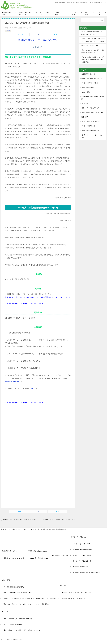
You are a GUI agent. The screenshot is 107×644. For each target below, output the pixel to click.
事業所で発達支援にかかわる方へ (26, 13)
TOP (15, 529)
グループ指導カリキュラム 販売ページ (74, 598)
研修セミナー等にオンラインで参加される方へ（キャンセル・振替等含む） (27, 604)
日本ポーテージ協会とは (60, 13)
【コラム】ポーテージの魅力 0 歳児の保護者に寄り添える (22, 630)
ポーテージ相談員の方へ (89, 126)
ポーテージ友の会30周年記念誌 (83, 550)
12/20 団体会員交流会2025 (39, 558)
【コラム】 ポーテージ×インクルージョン (93, 136)
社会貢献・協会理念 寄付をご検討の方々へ (93, 98)
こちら (31, 388)
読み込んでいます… (36, 448)
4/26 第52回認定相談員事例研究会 (14, 587)
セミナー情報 (75, 13)
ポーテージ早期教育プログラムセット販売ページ (77, 593)
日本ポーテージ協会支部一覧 (90, 130)
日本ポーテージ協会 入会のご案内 (92, 112)
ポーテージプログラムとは (45, 13)
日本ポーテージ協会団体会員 (90, 108)
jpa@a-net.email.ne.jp (13, 381)
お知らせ (8, 31)
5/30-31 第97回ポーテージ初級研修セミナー (18, 593)
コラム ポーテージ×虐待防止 (91, 121)
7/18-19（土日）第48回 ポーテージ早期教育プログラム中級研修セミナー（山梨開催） (93, 60)
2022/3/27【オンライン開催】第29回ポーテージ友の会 (58, 520)
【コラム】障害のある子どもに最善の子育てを (18, 619)
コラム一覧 (99, 13)
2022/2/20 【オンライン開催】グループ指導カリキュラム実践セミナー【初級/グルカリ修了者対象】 (20, 520)
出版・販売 (87, 13)
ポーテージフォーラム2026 (90, 46)
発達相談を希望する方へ (7, 13)
